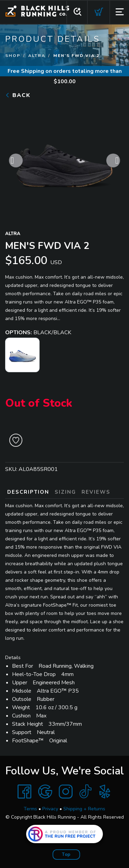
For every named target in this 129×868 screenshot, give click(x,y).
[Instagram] (66, 792)
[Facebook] (24, 792)
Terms (30, 809)
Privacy (50, 809)
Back (18, 95)
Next (113, 163)
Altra (37, 56)
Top (66, 855)
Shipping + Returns (84, 809)
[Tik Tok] (85, 792)
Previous (16, 163)
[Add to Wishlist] (16, 440)
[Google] (45, 792)
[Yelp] (105, 792)
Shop (13, 56)
